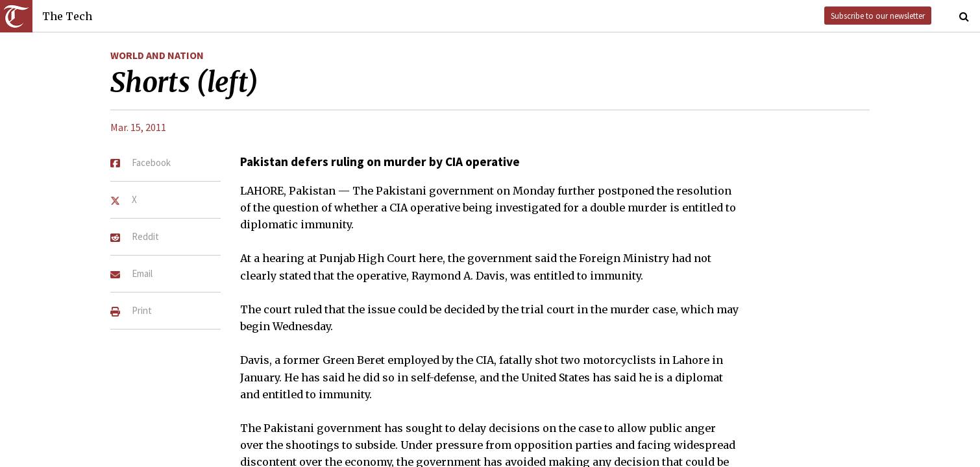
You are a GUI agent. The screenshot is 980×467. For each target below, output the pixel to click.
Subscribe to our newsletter (878, 16)
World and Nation (157, 55)
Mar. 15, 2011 (138, 127)
